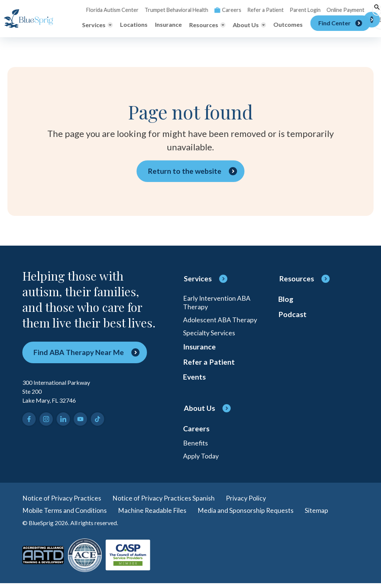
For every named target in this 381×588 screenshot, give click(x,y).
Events (195, 380)
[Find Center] (340, 25)
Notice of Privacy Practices (62, 502)
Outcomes (288, 25)
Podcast (292, 315)
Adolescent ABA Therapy (220, 320)
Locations (134, 25)
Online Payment (340, 10)
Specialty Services (209, 334)
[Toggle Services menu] (97, 25)
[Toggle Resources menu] (207, 25)
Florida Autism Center (112, 10)
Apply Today (201, 460)
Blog (286, 300)
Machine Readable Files (153, 515)
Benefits (196, 446)
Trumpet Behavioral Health (175, 10)
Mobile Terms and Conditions (65, 515)
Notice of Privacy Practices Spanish (164, 502)
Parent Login (300, 10)
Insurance (169, 25)
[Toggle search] (372, 10)
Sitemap (318, 515)
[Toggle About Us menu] (249, 25)
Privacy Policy (246, 502)
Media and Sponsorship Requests (246, 515)
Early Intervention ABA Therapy (217, 303)
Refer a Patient (262, 10)
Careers (225, 10)
